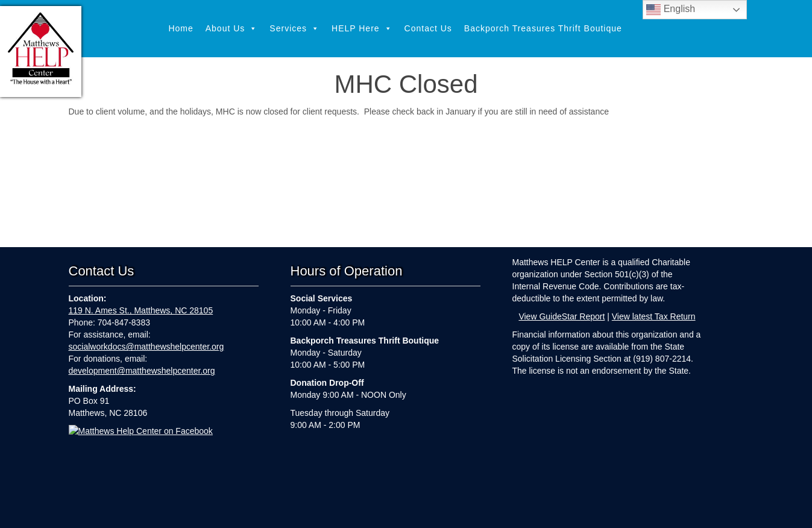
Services (294, 29)
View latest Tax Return (654, 316)
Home (181, 28)
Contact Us (428, 28)
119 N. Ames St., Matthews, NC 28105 (141, 310)
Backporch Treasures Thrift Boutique (543, 28)
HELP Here (362, 29)
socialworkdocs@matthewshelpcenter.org (146, 347)
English (671, 10)
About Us (232, 29)
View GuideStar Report (562, 316)
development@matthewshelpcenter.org (142, 371)
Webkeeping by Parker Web (504, 511)
